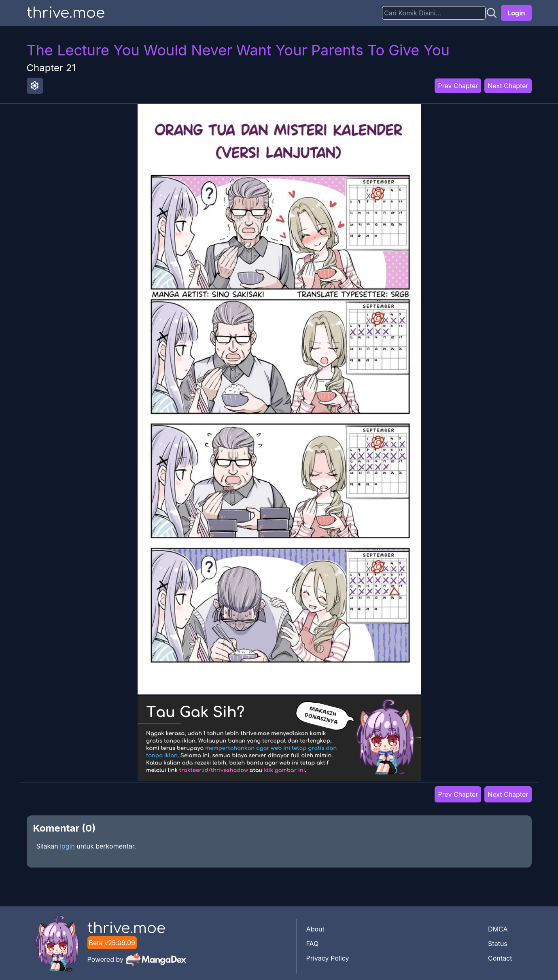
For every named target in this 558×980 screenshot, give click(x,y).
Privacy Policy (328, 958)
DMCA (498, 929)
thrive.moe (66, 13)
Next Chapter (508, 86)
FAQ (313, 944)
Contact (500, 958)
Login (516, 13)
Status (498, 944)
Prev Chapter (458, 86)
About (315, 929)
